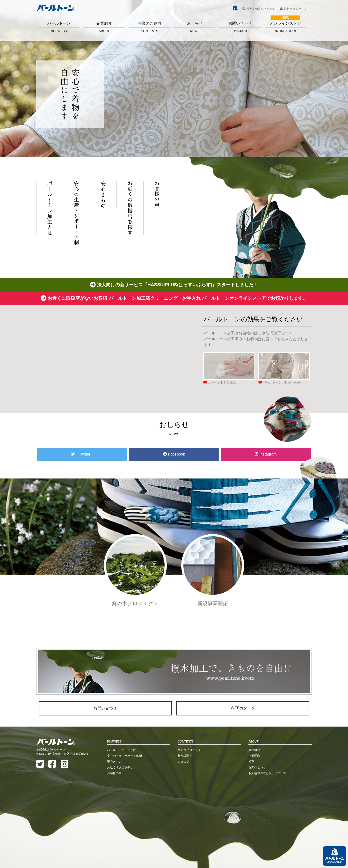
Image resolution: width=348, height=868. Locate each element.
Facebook (174, 454)
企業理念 (254, 756)
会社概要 (254, 750)
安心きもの (114, 762)
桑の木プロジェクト (191, 750)
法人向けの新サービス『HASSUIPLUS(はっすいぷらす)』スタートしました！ (174, 285)
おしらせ (195, 27)
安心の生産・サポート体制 (124, 756)
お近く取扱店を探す (120, 767)
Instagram (266, 454)
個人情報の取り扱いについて (267, 773)
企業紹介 (104, 27)
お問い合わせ (240, 27)
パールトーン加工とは (122, 750)
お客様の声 (114, 773)
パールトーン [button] (59, 27)
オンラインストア (285, 27)
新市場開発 (185, 756)
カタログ (183, 762)
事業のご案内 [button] (149, 27)
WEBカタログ (243, 708)
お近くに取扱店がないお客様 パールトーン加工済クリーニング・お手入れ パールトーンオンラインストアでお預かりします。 (174, 298)
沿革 (251, 762)
